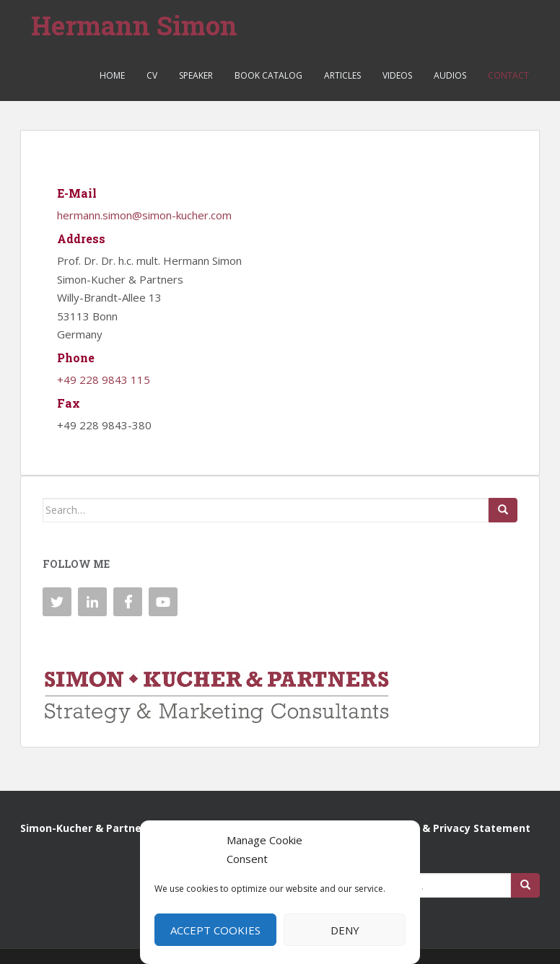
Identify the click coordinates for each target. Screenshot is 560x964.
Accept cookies (215, 930)
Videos (397, 75)
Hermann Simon (134, 25)
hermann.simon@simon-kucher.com (144, 215)
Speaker (196, 75)
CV (152, 75)
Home (112, 75)
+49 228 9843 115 (104, 380)
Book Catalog (268, 75)
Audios (450, 75)
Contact (508, 75)
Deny (345, 930)
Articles (342, 75)
